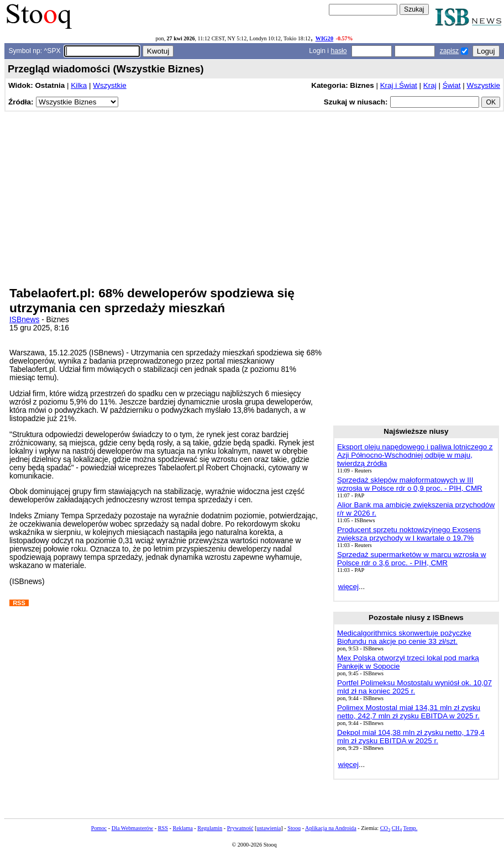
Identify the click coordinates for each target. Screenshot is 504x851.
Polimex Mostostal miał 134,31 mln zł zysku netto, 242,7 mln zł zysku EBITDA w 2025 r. (409, 712)
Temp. (411, 828)
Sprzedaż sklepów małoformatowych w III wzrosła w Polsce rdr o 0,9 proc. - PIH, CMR (410, 484)
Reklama (182, 828)
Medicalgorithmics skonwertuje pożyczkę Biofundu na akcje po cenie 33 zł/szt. (404, 637)
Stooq (294, 828)
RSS (163, 828)
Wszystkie (109, 85)
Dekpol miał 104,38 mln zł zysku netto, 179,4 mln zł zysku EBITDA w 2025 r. (411, 737)
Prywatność (240, 828)
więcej (348, 587)
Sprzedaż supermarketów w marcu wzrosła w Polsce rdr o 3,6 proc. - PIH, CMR (412, 559)
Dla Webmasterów (132, 828)
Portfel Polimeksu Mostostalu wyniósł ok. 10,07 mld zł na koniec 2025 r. (414, 687)
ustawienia (269, 828)
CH (397, 828)
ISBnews (24, 320)
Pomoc (99, 828)
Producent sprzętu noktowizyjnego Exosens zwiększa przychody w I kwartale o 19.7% (409, 534)
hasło (338, 51)
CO (385, 828)
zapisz (449, 51)
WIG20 (324, 38)
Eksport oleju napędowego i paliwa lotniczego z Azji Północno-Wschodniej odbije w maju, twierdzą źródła (415, 455)
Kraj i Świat (399, 85)
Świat (452, 85)
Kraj (430, 85)
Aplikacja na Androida (331, 828)
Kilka (79, 85)
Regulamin (210, 828)
